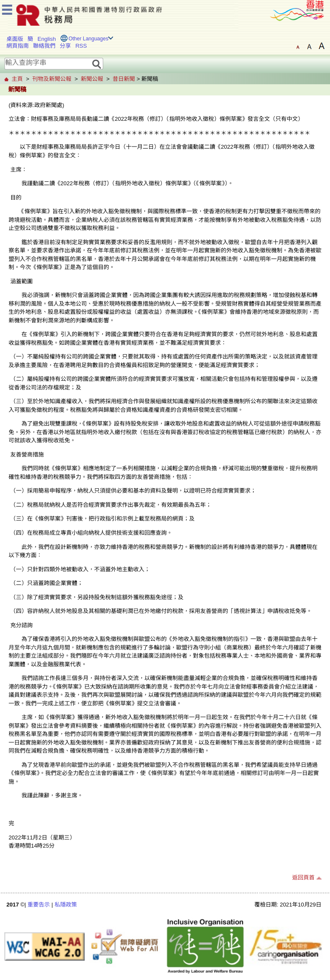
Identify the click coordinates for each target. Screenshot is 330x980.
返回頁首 (303, 877)
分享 (65, 46)
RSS (81, 46)
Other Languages (88, 39)
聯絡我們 (44, 46)
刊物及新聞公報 (52, 79)
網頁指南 (18, 46)
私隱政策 (66, 905)
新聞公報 (92, 79)
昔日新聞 (124, 79)
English (47, 39)
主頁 (17, 79)
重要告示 (39, 905)
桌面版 (15, 39)
